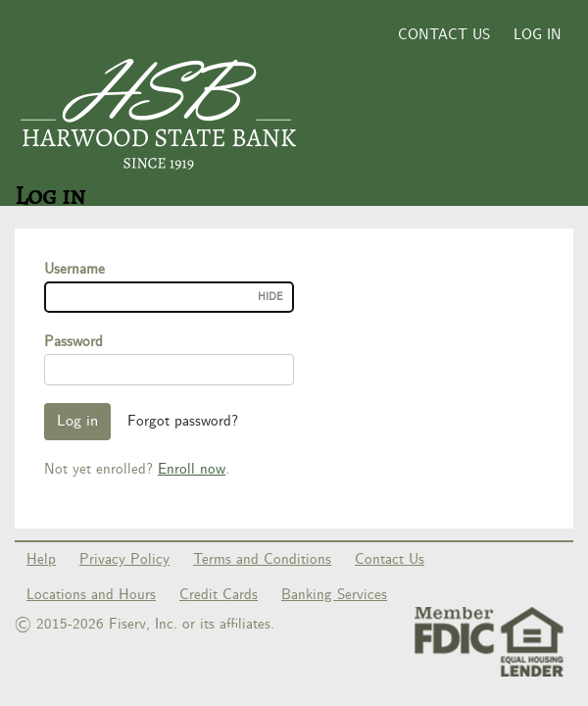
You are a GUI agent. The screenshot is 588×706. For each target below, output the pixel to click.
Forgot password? (183, 422)
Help (41, 560)
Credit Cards (219, 595)
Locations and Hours (91, 595)
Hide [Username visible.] (270, 297)
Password (73, 342)
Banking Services (334, 595)
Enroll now (192, 470)
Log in (538, 35)
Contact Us (444, 35)
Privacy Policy (124, 560)
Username (74, 270)
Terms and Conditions (262, 560)
